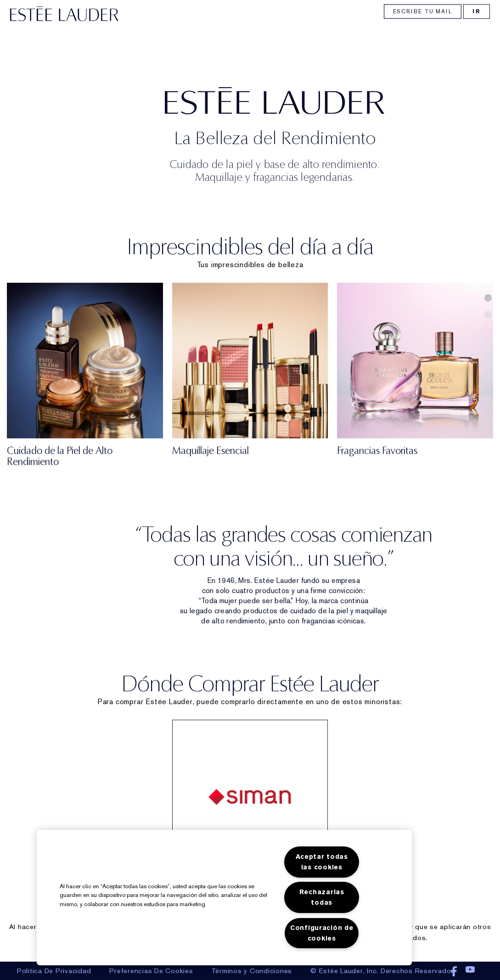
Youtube (470, 972)
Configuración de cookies (322, 933)
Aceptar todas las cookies (322, 862)
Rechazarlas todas (322, 897)
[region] (224, 898)
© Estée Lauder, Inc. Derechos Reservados (383, 971)
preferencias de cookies (151, 971)
